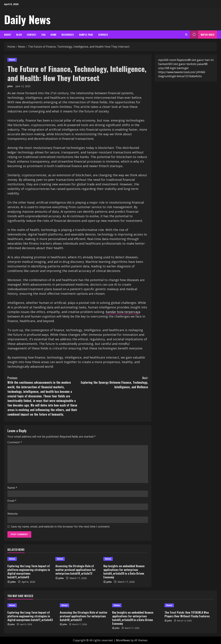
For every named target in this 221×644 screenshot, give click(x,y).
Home (53, 35)
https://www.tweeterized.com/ (177, 72)
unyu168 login (167, 68)
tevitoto (192, 64)
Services (103, 35)
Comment (15, 442)
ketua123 (183, 76)
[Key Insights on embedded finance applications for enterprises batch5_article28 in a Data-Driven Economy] (126, 559)
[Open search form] (186, 35)
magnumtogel (167, 76)
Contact (32, 35)
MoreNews (123, 640)
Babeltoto (196, 76)
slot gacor (180, 64)
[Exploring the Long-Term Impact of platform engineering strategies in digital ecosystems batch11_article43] (30, 559)
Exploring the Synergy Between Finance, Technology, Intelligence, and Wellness (113, 382)
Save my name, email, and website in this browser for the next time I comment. (60, 527)
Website (13, 514)
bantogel (183, 68)
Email (12, 501)
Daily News (27, 19)
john (10, 86)
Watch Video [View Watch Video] (202, 35)
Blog (19, 35)
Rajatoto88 (184, 60)
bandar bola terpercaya (123, 312)
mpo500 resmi (167, 60)
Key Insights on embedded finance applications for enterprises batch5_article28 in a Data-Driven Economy (124, 571)
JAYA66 (201, 72)
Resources (68, 35)
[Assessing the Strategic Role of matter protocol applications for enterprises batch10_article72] (78, 559)
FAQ (43, 35)
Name (12, 488)
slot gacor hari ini (202, 60)
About (8, 35)
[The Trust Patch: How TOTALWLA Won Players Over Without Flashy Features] (189, 605)
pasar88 (202, 64)
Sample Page (86, 35)
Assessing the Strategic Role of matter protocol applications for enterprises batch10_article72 (76, 570)
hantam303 (165, 64)
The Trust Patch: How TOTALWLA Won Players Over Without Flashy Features (187, 614)
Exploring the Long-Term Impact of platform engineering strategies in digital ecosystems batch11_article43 (29, 571)
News (12, 60)
